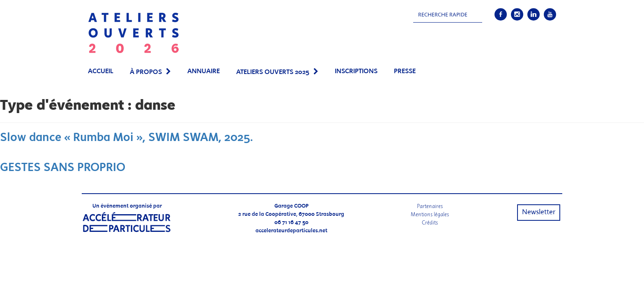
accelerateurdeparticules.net (291, 231)
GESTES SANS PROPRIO (63, 168)
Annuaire (204, 71)
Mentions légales (430, 214)
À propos (146, 72)
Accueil (101, 71)
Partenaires (430, 206)
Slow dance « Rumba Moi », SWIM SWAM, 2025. (126, 138)
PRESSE (405, 71)
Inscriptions (356, 71)
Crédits (430, 223)
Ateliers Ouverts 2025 (273, 72)
